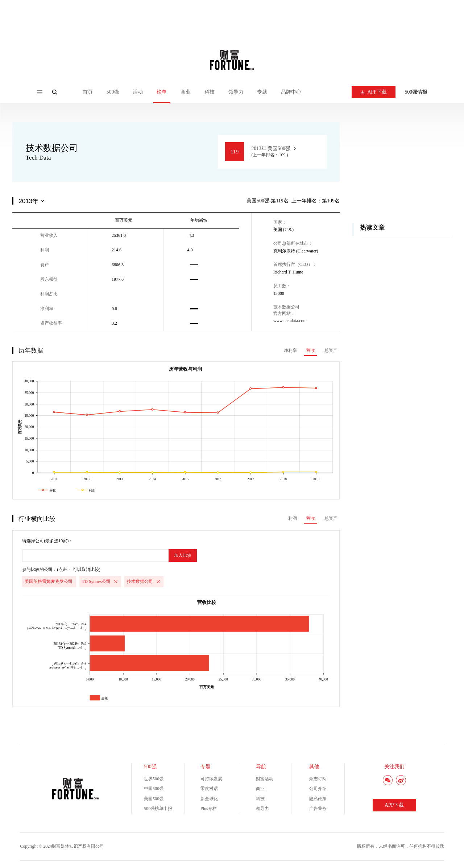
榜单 (162, 92)
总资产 (331, 350)
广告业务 (318, 809)
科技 (210, 92)
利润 (293, 518)
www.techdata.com (290, 321)
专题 (262, 92)
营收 (311, 350)
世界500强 (154, 779)
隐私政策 (318, 799)
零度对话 (209, 789)
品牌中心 (291, 92)
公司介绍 (318, 789)
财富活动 (265, 779)
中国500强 (154, 789)
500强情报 (416, 92)
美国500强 (154, 799)
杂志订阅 (318, 779)
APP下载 (374, 92)
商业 (186, 92)
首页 (88, 92)
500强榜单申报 (158, 809)
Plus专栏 (209, 809)
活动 (138, 92)
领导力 (236, 92)
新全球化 (209, 799)
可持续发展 (211, 779)
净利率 (290, 350)
